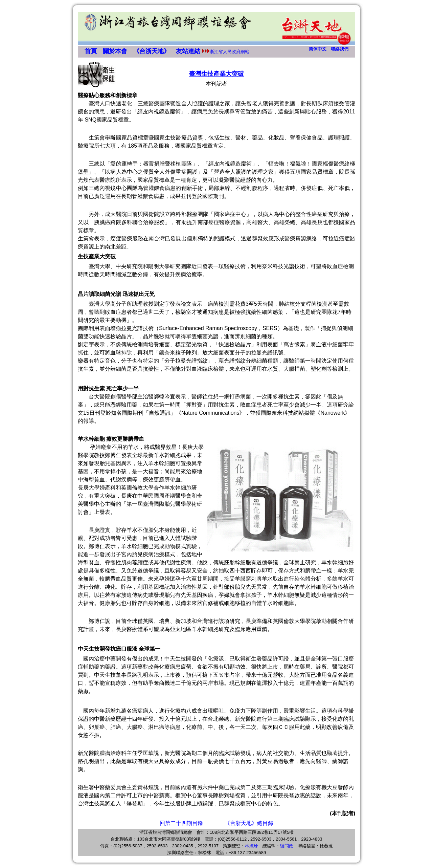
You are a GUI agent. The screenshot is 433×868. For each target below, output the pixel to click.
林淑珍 (252, 846)
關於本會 (115, 51)
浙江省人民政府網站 (230, 52)
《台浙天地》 (152, 51)
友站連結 (188, 51)
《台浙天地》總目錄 (249, 823)
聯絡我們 (340, 49)
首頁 (91, 51)
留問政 (287, 846)
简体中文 (318, 49)
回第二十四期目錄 (181, 823)
